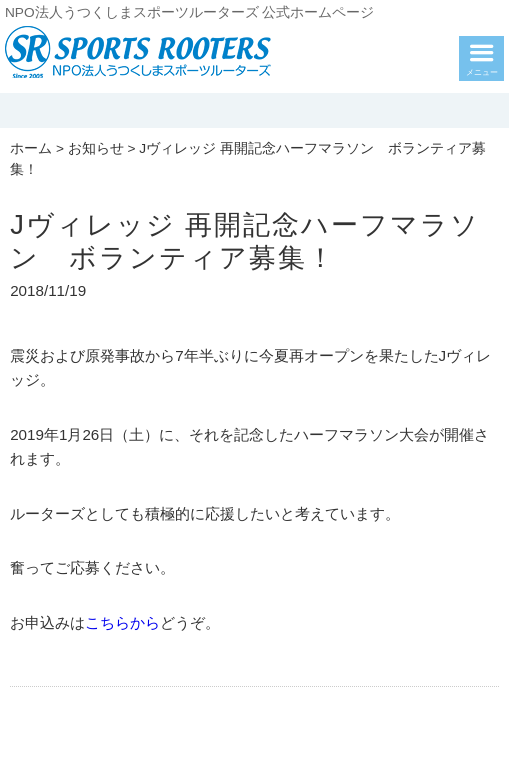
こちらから (122, 622)
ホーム (31, 148)
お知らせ (96, 148)
